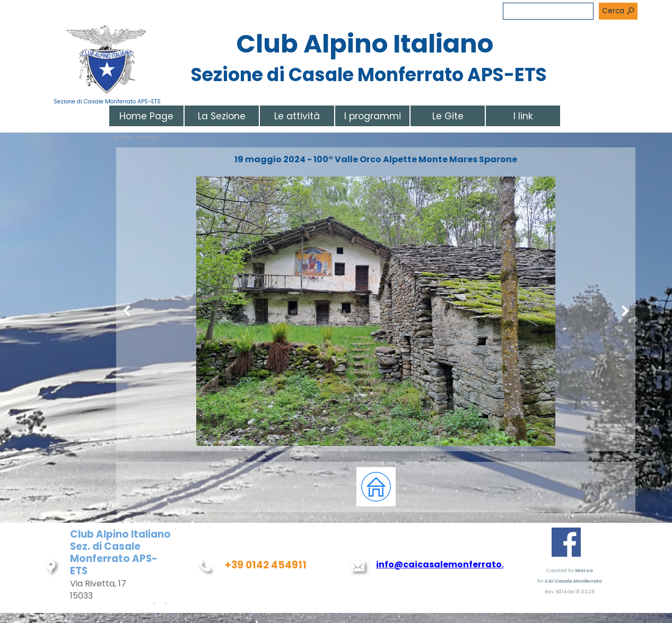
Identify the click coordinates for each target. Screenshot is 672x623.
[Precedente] (129, 311)
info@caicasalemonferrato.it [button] (443, 564)
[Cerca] (548, 11)
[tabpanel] (376, 487)
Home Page (146, 116)
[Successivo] (623, 311)
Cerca (613, 11)
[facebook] (566, 542)
